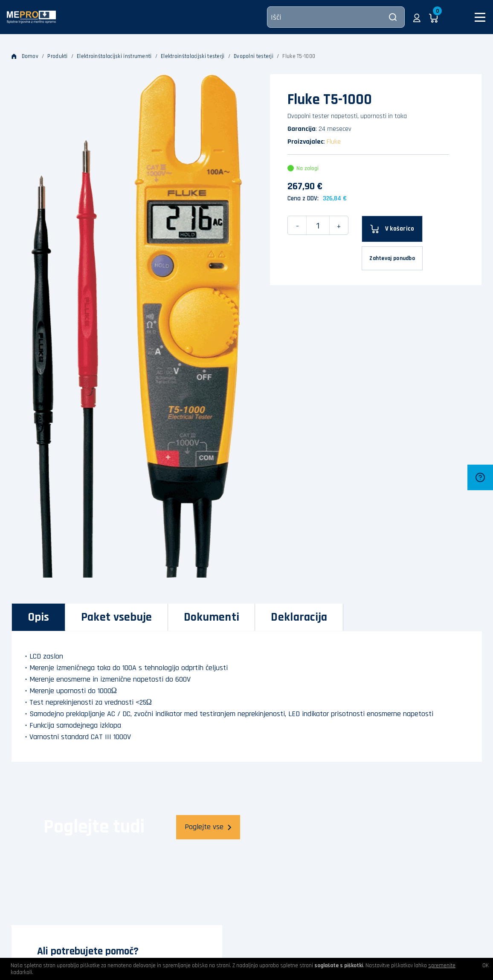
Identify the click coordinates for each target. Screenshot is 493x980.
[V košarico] (392, 229)
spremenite (442, 966)
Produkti (57, 56)
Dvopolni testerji (254, 56)
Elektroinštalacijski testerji (193, 56)
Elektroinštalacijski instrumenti (114, 56)
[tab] (39, 617)
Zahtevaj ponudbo (392, 258)
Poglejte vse (208, 827)
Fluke (334, 142)
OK (486, 966)
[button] (417, 17)
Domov (25, 56)
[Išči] (336, 17)
